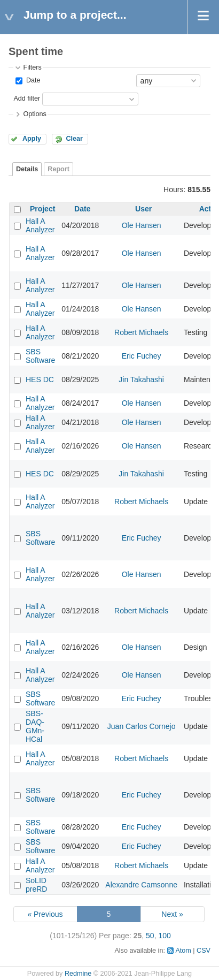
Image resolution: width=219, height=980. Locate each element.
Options (34, 114)
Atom (183, 951)
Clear (74, 139)
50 (150, 936)
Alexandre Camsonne (141, 885)
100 (164, 936)
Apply (32, 139)
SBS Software (40, 356)
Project (42, 209)
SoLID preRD (36, 885)
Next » (172, 914)
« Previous (45, 914)
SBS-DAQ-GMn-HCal (35, 726)
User (143, 209)
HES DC (40, 379)
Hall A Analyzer (40, 225)
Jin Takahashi (141, 379)
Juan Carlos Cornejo (142, 726)
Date (32, 80)
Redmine (78, 974)
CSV (204, 951)
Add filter (27, 98)
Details (27, 169)
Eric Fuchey (142, 356)
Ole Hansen (142, 225)
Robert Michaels (141, 332)
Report (58, 169)
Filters (32, 67)
